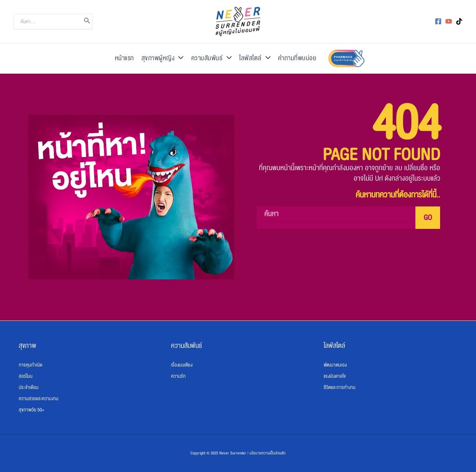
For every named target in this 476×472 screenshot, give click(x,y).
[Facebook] (438, 21)
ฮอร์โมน (26, 376)
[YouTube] (449, 21)
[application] (179, 58)
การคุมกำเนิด (30, 365)
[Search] (87, 22)
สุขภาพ (28, 346)
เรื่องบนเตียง (182, 365)
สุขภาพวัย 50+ (31, 410)
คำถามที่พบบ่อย (297, 58)
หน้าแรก (124, 58)
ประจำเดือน (29, 387)
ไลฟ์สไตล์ (255, 58)
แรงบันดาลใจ (335, 376)
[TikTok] (459, 21)
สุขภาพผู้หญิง (163, 58)
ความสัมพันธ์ (212, 58)
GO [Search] (428, 218)
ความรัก (178, 376)
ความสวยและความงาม (39, 399)
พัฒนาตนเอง (335, 365)
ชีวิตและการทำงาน (340, 387)
